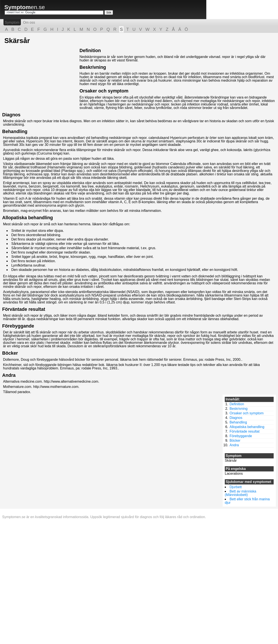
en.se (25, 7)
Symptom (12, 22)
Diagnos (11, 115)
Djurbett (236, 487)
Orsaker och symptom (104, 91)
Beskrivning (93, 67)
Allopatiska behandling (27, 218)
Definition (90, 51)
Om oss (29, 22)
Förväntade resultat (24, 309)
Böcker (10, 353)
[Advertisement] (41, 79)
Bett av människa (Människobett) (241, 493)
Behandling (15, 132)
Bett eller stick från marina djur (247, 501)
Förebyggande (18, 326)
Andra (9, 375)
